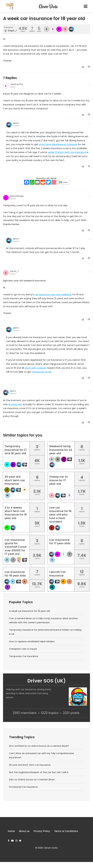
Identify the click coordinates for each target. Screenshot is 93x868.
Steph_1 (12, 31)
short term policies (36, 368)
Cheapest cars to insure (23, 649)
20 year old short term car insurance (30, 765)
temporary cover (42, 372)
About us (24, 831)
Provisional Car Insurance (23, 787)
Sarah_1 (14, 271)
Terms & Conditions (66, 831)
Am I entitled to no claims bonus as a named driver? (39, 746)
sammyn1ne (17, 84)
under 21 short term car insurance (67, 152)
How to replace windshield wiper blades (32, 641)
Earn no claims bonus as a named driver (32, 779)
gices (16, 123)
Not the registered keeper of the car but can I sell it (39, 772)
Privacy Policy (42, 831)
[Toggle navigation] (86, 6)
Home (11, 831)
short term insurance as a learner (58, 144)
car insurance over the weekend (53, 294)
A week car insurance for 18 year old (29, 611)
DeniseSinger (17, 196)
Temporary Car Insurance (24, 656)
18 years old (15, 404)
